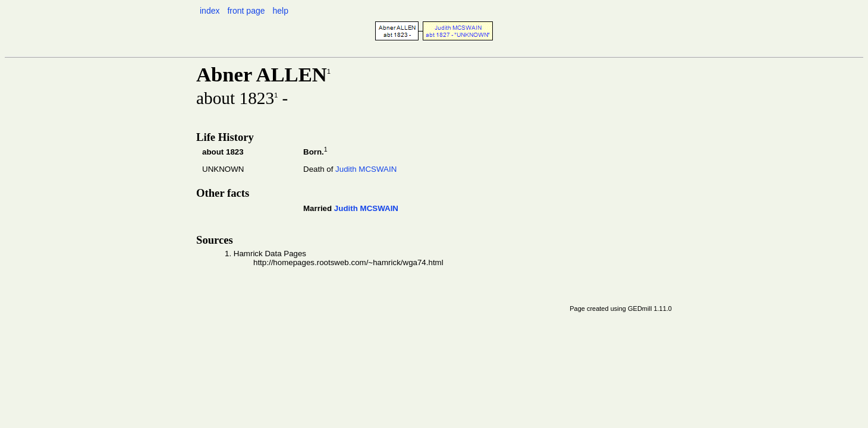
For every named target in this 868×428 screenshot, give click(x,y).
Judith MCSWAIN (366, 169)
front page (246, 11)
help (280, 11)
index (210, 11)
